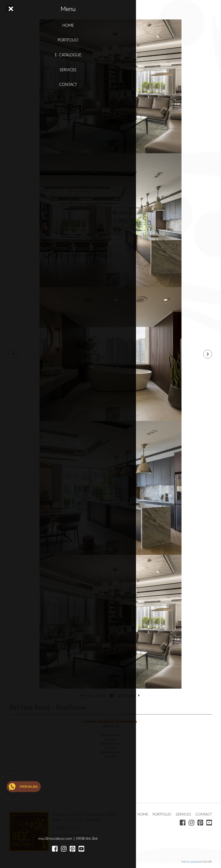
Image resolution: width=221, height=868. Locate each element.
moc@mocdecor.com (55, 838)
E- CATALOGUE (68, 55)
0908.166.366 (87, 838)
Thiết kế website (189, 862)
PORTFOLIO (68, 40)
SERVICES (68, 70)
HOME (68, 25)
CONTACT (68, 84)
